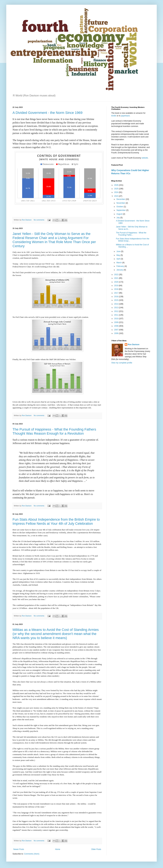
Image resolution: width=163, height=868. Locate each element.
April (119, 259)
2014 (117, 304)
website (145, 158)
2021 (117, 278)
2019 (117, 286)
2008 (117, 326)
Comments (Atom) (32, 854)
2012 (117, 311)
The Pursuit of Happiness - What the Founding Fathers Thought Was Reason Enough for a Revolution (54, 431)
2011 (117, 315)
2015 (117, 300)
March (119, 263)
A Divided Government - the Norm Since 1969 (47, 113)
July (118, 218)
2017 (117, 293)
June (119, 251)
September (121, 210)
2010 (117, 319)
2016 (117, 297)
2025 (117, 189)
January (120, 270)
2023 (117, 196)
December (121, 199)
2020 (117, 282)
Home (58, 849)
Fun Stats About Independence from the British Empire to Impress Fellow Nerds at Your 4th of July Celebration (56, 522)
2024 (117, 192)
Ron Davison (134, 345)
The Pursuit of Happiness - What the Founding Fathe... (131, 234)
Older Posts (96, 849)
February (120, 266)
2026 (117, 185)
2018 (117, 289)
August (120, 214)
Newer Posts (19, 849)
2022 (117, 275)
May (118, 255)
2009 (117, 322)
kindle (114, 116)
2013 (117, 308)
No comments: (39, 220)
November (121, 203)
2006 (117, 333)
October (120, 207)
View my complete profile (122, 363)
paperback (125, 116)
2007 (117, 330)
